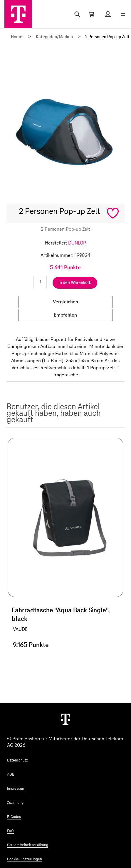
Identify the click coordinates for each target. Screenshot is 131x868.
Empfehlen (65, 315)
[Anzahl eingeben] (40, 282)
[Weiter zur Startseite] (65, 719)
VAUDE (20, 629)
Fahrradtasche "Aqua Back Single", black (61, 615)
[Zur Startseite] (18, 14)
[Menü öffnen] (123, 14)
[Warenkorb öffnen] (91, 14)
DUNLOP (77, 243)
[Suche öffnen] (76, 14)
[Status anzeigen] (108, 14)
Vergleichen (65, 302)
